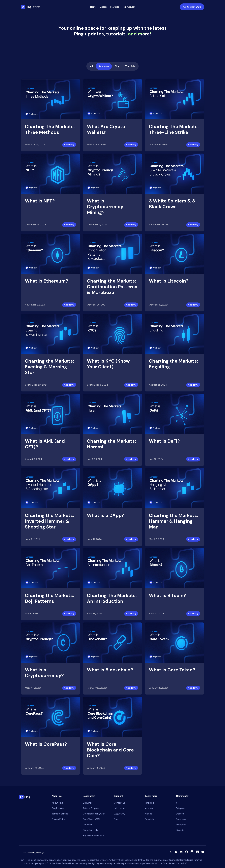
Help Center (128, 7)
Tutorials (130, 66)
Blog (117, 66)
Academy (104, 66)
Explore (103, 7)
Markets (115, 7)
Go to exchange (192, 7)
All (91, 66)
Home (93, 7)
